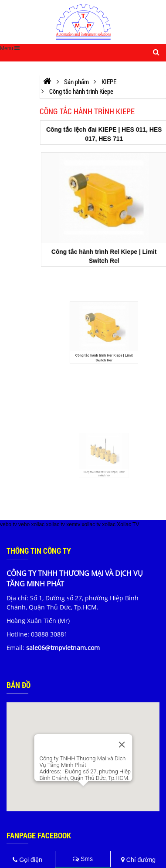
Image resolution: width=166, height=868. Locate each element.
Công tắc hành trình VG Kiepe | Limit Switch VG (104, 470)
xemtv (73, 524)
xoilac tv (55, 524)
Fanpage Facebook (39, 835)
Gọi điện (27, 860)
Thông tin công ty (39, 551)
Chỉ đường (138, 860)
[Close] (122, 745)
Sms (83, 859)
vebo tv (8, 524)
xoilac (38, 524)
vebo (24, 524)
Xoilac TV (128, 524)
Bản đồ (19, 685)
